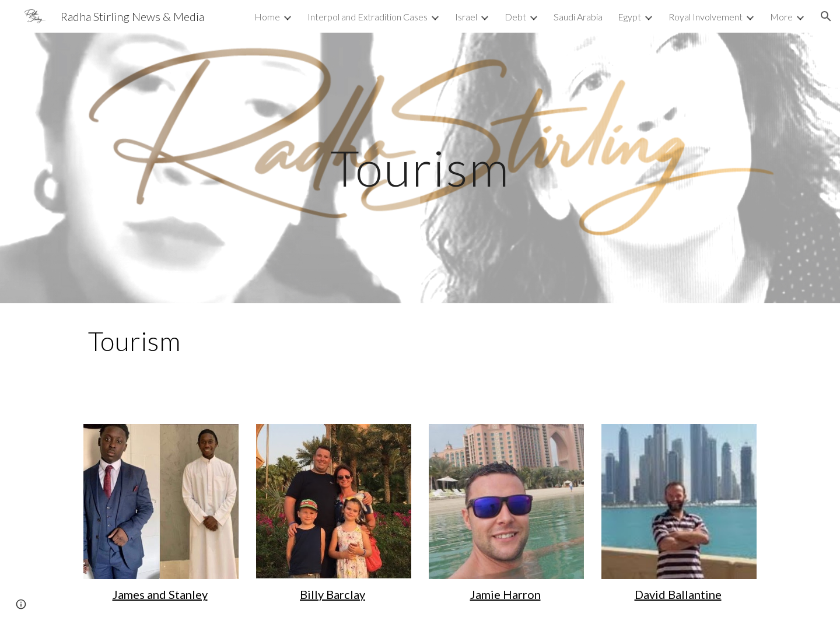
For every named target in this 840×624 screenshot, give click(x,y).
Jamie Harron (505, 594)
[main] (420, 168)
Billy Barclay (332, 594)
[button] (826, 16)
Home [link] (267, 17)
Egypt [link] (629, 17)
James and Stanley (160, 594)
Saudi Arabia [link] (578, 17)
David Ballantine (678, 594)
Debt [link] (515, 17)
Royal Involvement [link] (706, 17)
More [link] (781, 17)
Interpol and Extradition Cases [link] (367, 17)
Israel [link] (466, 17)
